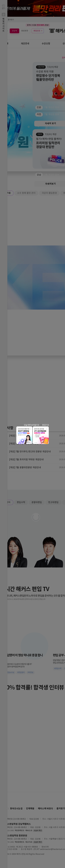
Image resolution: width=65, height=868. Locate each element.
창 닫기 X (45, 425)
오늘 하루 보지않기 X (31, 425)
